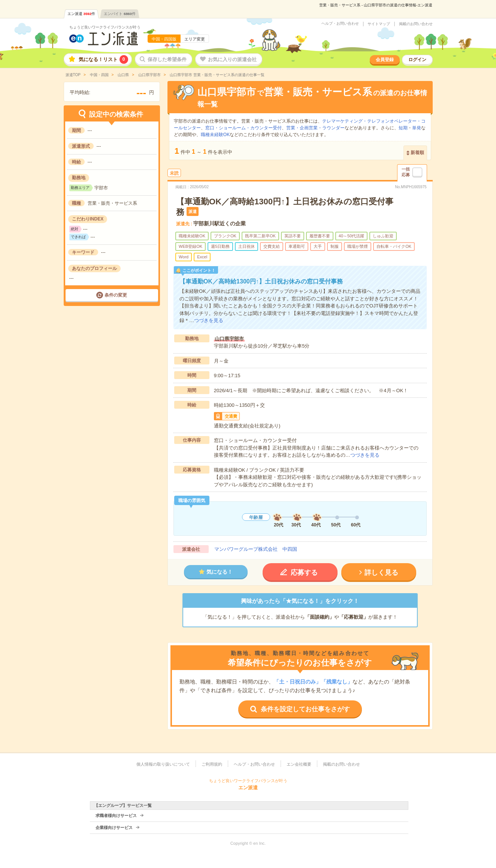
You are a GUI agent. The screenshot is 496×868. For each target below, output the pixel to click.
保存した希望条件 (167, 59)
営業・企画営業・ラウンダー (315, 128)
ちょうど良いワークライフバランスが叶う (105, 27)
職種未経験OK (215, 135)
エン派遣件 (81, 14)
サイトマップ (379, 24)
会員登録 (385, 60)
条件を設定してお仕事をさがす (305, 709)
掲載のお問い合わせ (416, 24)
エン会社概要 (299, 764)
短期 (403, 128)
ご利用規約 (212, 764)
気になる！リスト (103, 59)
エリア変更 (195, 39)
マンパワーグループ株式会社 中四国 (256, 549)
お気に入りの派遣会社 (232, 59)
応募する (304, 573)
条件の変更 (116, 295)
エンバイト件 (120, 14)
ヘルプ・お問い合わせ (340, 24)
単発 (417, 128)
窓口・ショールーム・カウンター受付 (244, 128)
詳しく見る (381, 573)
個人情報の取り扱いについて (163, 764)
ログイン (417, 60)
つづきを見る (209, 320)
